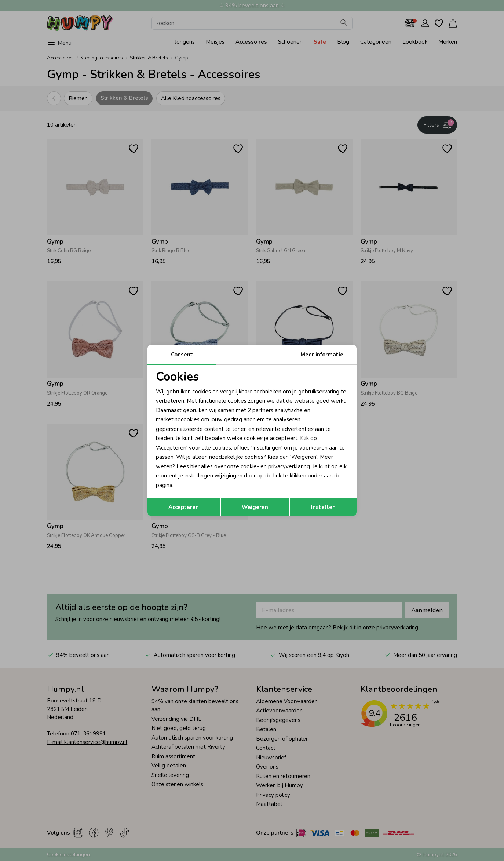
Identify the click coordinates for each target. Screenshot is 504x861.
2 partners (260, 410)
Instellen (323, 507)
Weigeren (255, 507)
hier (195, 466)
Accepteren (184, 507)
